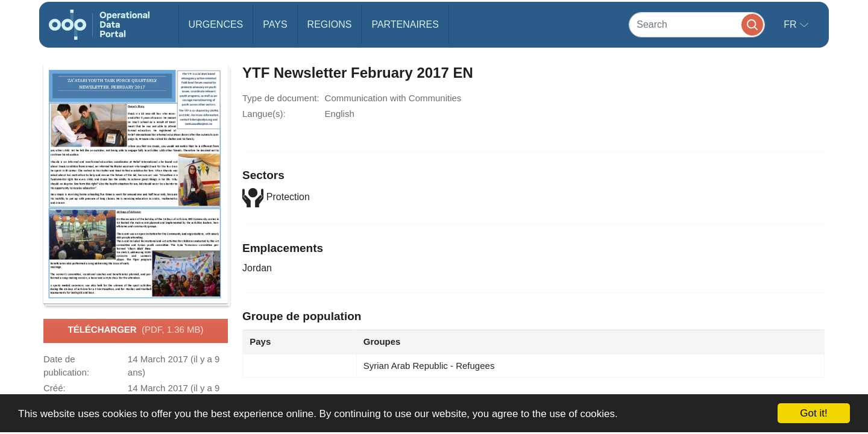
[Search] (697, 24)
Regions (330, 24)
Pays (275, 24)
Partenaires (405, 24)
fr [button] (791, 24)
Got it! (813, 413)
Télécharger (135, 330)
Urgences (216, 24)
